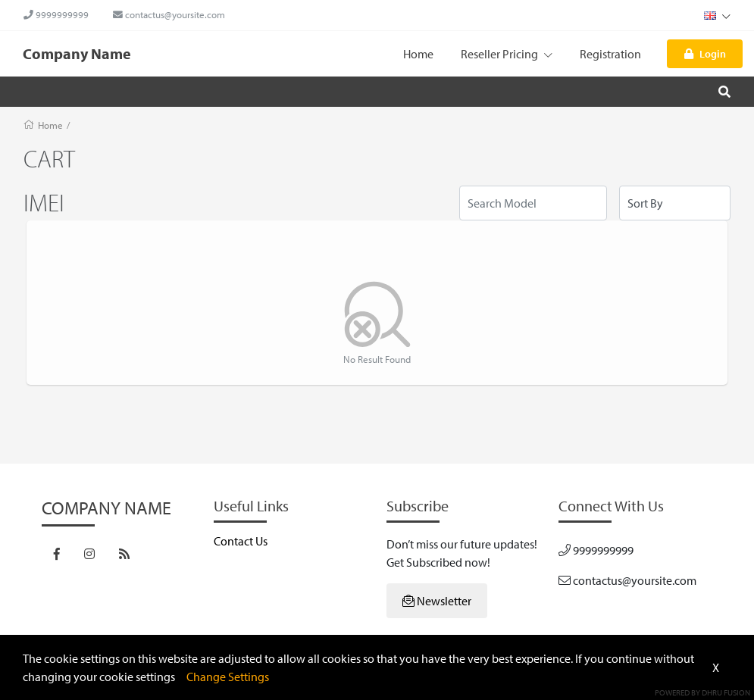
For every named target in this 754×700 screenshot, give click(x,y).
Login (705, 53)
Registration (610, 54)
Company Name (77, 53)
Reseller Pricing (507, 54)
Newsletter (437, 601)
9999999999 (56, 14)
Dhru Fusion (726, 692)
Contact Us (241, 541)
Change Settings (228, 677)
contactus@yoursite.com (169, 14)
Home (418, 54)
